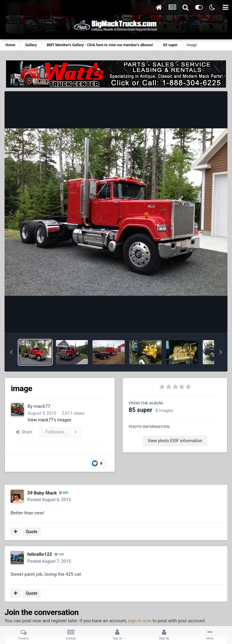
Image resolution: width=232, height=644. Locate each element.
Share (24, 432)
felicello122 (40, 554)
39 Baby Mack (42, 493)
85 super (140, 410)
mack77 (42, 406)
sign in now (140, 621)
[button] (11, 352)
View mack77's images (49, 420)
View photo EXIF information (175, 441)
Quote (32, 532)
